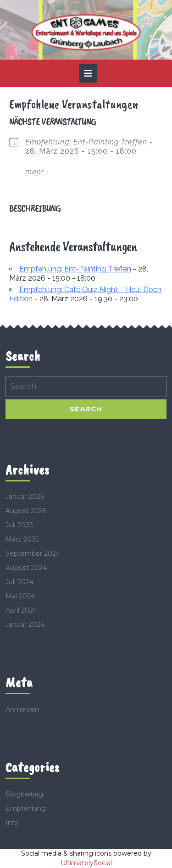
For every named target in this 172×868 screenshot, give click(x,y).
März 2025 (22, 539)
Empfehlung (26, 808)
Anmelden (22, 709)
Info (12, 823)
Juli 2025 (19, 525)
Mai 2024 (20, 596)
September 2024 (33, 553)
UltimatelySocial (86, 863)
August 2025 (26, 511)
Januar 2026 (25, 497)
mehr (35, 172)
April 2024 (21, 610)
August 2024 (26, 568)
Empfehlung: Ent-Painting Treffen (86, 142)
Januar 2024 (25, 625)
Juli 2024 (19, 582)
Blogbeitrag (24, 794)
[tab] (88, 73)
